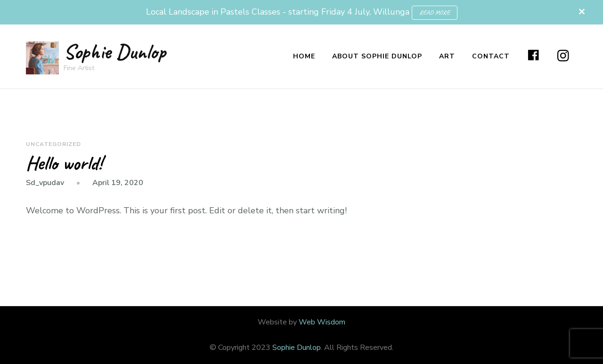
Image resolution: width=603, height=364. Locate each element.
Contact (491, 56)
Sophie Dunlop (114, 52)
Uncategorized (53, 144)
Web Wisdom (322, 322)
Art (447, 56)
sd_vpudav (45, 183)
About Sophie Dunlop (377, 56)
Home (304, 56)
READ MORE (435, 12)
